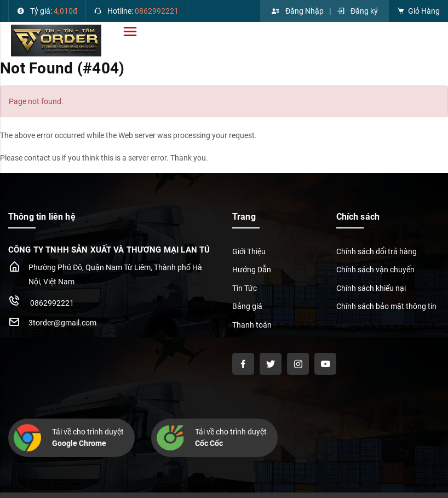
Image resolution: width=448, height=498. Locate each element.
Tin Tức (245, 288)
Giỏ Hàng (418, 11)
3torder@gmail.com (62, 323)
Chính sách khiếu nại (371, 288)
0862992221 (41, 301)
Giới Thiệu (249, 251)
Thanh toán (252, 325)
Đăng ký (357, 11)
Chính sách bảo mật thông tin (386, 306)
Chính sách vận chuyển (375, 270)
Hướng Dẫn (252, 270)
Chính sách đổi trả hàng (377, 251)
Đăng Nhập (297, 11)
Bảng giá (247, 306)
